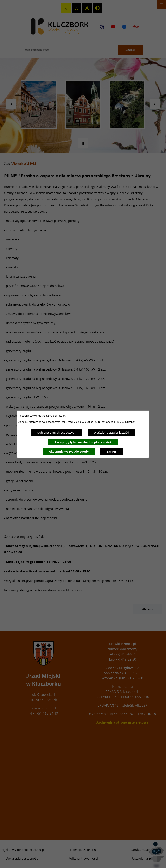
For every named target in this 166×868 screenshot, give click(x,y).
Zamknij (112, 452)
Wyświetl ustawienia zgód (111, 433)
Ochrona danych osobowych (56, 433)
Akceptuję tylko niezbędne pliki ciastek (83, 442)
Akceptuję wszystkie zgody (69, 452)
